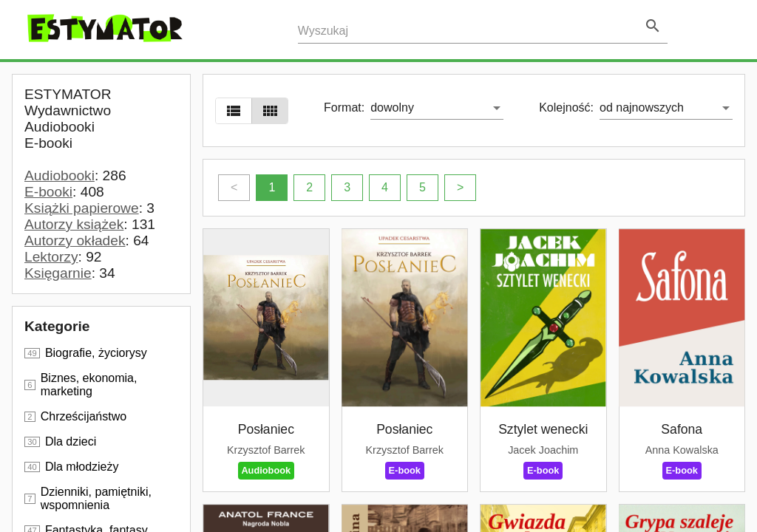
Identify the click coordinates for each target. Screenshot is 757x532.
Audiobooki (60, 175)
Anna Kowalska (682, 450)
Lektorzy (51, 257)
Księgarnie (58, 273)
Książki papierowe (82, 208)
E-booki (48, 192)
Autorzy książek (74, 224)
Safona (682, 429)
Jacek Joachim (543, 450)
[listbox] (437, 108)
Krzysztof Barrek (266, 450)
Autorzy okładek (75, 241)
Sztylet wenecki (543, 429)
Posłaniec (266, 429)
